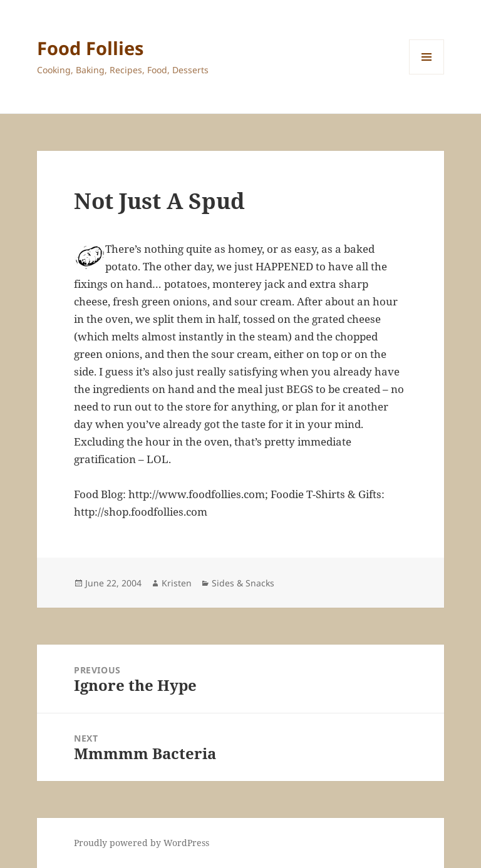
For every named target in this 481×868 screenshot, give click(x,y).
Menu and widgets (427, 74)
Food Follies (90, 48)
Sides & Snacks (243, 583)
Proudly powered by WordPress (142, 843)
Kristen (177, 583)
